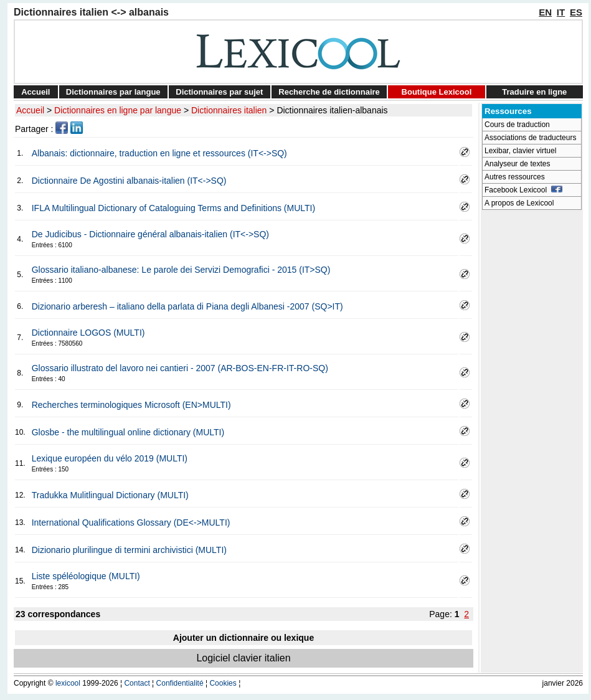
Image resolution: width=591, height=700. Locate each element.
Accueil (35, 92)
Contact (137, 683)
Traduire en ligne (534, 92)
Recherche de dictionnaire (329, 92)
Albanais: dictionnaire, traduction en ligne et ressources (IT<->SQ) (159, 153)
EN (545, 12)
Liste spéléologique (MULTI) (86, 576)
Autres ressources (515, 177)
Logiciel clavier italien (243, 658)
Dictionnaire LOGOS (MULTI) (88, 333)
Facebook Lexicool (523, 190)
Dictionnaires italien (229, 110)
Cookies (223, 683)
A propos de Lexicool (519, 203)
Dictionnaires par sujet (219, 92)
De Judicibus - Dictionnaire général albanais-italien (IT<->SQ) (150, 234)
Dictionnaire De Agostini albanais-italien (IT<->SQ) (129, 181)
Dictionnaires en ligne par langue (118, 110)
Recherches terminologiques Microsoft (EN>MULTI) (131, 405)
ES (576, 12)
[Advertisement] (532, 402)
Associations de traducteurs (530, 138)
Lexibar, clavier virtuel (520, 151)
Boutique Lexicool (437, 92)
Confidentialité (180, 683)
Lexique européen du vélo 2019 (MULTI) (110, 458)
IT (561, 12)
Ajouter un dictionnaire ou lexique (243, 638)
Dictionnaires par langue (113, 92)
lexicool (68, 683)
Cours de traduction (517, 125)
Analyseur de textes (517, 164)
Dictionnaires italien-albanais (332, 110)
